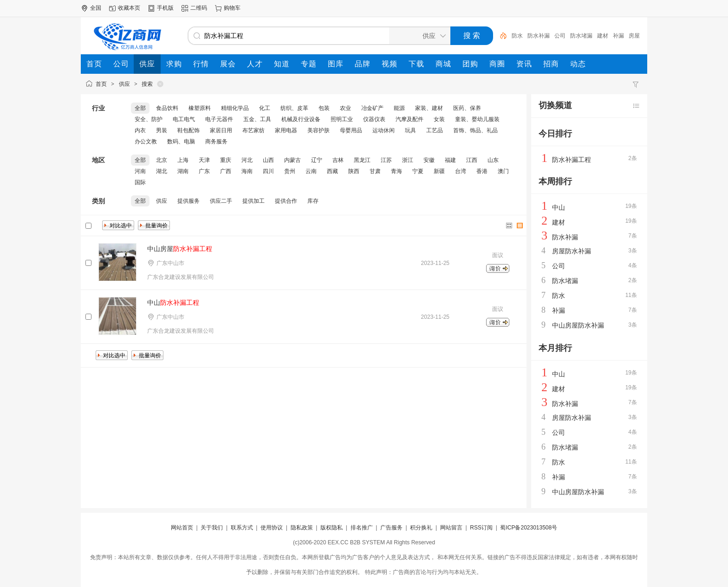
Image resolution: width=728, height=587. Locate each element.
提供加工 (253, 201)
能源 (399, 108)
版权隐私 (331, 528)
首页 (101, 84)
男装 (162, 130)
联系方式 (242, 528)
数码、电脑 (181, 142)
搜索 (147, 84)
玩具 (410, 130)
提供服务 (188, 201)
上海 (183, 160)
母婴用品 (351, 130)
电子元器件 (219, 119)
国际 (140, 182)
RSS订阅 (481, 528)
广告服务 (391, 528)
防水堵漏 (581, 36)
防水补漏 (539, 36)
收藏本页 (129, 8)
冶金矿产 (372, 108)
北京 (162, 160)
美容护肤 (318, 130)
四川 (268, 171)
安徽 (429, 160)
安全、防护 (149, 119)
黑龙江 (362, 160)
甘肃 (375, 171)
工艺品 (435, 130)
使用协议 (272, 528)
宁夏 (418, 171)
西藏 (332, 171)
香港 (482, 171)
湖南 (183, 171)
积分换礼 (421, 528)
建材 (603, 36)
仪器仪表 (374, 119)
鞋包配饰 (188, 130)
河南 (140, 171)
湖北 (162, 171)
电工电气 (184, 119)
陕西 (354, 171)
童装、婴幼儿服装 (477, 119)
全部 (140, 108)
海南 (247, 171)
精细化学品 (235, 108)
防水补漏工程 (572, 160)
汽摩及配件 (409, 119)
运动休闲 (383, 130)
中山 (173, 303)
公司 (560, 36)
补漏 (618, 36)
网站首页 (182, 528)
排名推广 (362, 528)
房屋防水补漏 (572, 251)
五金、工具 (257, 119)
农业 (345, 108)
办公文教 (146, 142)
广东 (204, 171)
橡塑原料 (200, 108)
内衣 (140, 130)
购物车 (232, 8)
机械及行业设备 (301, 119)
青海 (396, 171)
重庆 (226, 160)
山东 (493, 160)
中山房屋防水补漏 (578, 325)
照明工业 (342, 119)
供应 (124, 84)
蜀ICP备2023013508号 (529, 528)
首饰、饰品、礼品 (475, 130)
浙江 (408, 160)
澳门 (503, 171)
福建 (450, 160)
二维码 (199, 8)
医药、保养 (467, 108)
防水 (517, 36)
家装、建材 (429, 108)
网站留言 (451, 528)
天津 (204, 160)
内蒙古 (292, 160)
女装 (439, 119)
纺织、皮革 (294, 108)
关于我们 (212, 528)
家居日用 (221, 130)
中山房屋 (180, 249)
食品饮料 (167, 108)
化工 (265, 108)
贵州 (290, 171)
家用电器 (286, 130)
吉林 (338, 160)
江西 (472, 160)
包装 (324, 108)
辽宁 (317, 160)
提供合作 (286, 201)
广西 (226, 171)
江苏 (386, 160)
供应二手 (221, 201)
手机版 (165, 8)
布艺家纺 (253, 130)
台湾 (461, 171)
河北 (247, 160)
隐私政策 (302, 528)
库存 (313, 201)
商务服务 (216, 142)
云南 (311, 171)
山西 (268, 160)
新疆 (439, 171)
